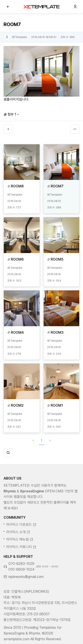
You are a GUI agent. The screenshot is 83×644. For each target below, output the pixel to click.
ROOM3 (57, 332)
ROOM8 (17, 186)
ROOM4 (17, 332)
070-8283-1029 (21, 580)
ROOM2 (17, 405)
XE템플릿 (41, 7)
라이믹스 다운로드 (21, 541)
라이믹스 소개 (18, 548)
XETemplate (19, 37)
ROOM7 (57, 186)
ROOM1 (57, 405)
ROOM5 (57, 259)
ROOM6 (17, 259)
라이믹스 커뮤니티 (21, 563)
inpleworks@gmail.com (26, 593)
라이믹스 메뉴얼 (20, 556)
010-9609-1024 (21, 586)
